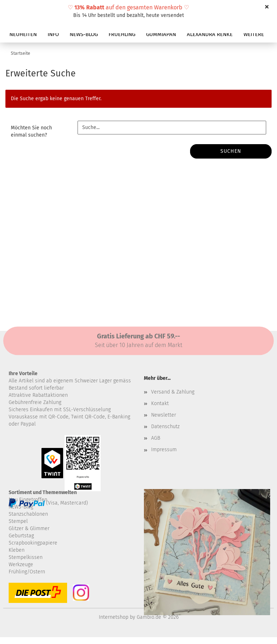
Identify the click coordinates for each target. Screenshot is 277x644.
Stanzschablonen (28, 514)
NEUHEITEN (23, 34)
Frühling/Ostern (27, 572)
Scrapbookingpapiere (33, 543)
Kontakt (160, 403)
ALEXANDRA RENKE (210, 34)
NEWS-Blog (21, 507)
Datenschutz (165, 427)
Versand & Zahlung (173, 392)
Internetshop (114, 617)
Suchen (231, 151)
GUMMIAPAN (161, 34)
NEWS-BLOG (84, 34)
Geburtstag (21, 536)
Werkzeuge (21, 565)
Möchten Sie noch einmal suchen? (31, 131)
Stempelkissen (26, 557)
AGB (156, 438)
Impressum (164, 450)
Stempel (18, 521)
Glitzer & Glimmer (29, 528)
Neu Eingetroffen (28, 500)
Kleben (17, 550)
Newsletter (164, 415)
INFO (53, 34)
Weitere (254, 34)
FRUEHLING (122, 34)
